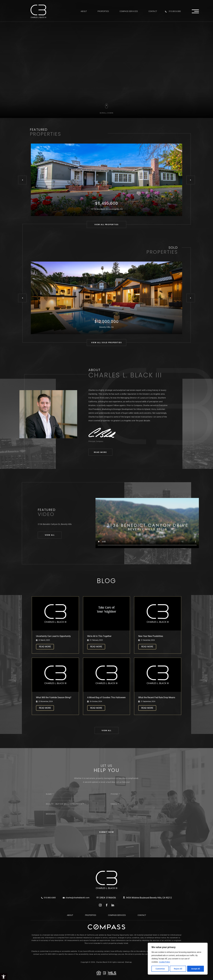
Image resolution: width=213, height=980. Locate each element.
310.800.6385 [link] (173, 11)
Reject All (178, 969)
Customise (160, 969)
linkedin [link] (113, 905)
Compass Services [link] (129, 11)
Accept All (196, 969)
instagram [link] (100, 905)
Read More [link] (45, 647)
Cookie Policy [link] (165, 962)
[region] (178, 959)
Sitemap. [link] (129, 962)
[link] (38, 11)
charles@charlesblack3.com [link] (76, 898)
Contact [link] (153, 11)
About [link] (84, 11)
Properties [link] (103, 11)
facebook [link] (107, 905)
